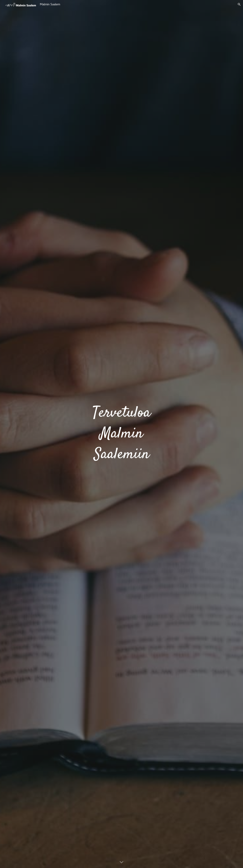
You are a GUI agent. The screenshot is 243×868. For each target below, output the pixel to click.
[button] (239, 4)
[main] (121, 434)
